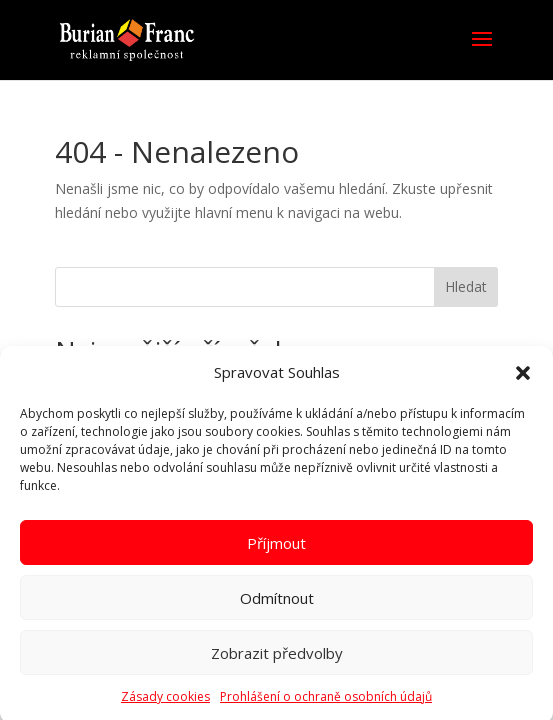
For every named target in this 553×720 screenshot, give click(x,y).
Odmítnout (277, 604)
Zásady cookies (165, 703)
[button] (523, 380)
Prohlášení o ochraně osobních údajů (326, 703)
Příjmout (276, 549)
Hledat (466, 286)
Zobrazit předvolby (277, 659)
